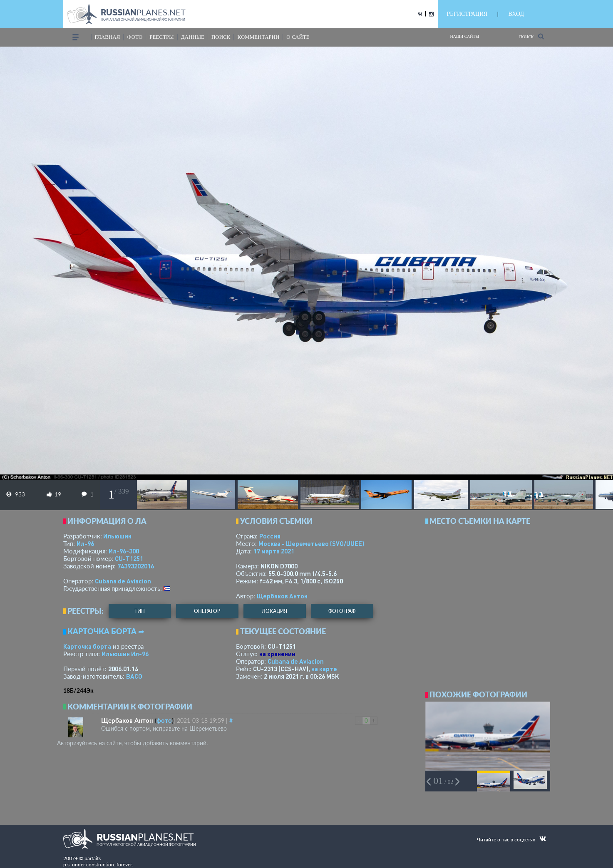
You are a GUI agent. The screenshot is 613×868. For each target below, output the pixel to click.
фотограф (342, 611)
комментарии (258, 37)
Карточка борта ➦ (106, 631)
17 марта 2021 (274, 551)
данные (193, 37)
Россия (270, 536)
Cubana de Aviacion (123, 581)
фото (135, 37)
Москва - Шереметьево (311, 543)
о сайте (298, 37)
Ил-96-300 (124, 551)
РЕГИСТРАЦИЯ (467, 14)
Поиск (531, 36)
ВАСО (134, 676)
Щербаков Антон (282, 596)
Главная (108, 37)
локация (274, 611)
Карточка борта (87, 646)
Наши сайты (465, 36)
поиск (221, 37)
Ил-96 (85, 543)
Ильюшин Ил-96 (125, 654)
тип (140, 611)
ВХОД (516, 14)
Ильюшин (117, 536)
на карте (324, 669)
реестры (161, 37)
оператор (207, 611)
